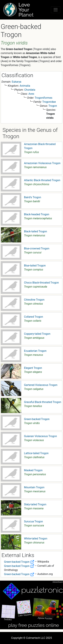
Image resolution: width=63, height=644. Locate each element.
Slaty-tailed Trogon (35, 504)
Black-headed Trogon (37, 214)
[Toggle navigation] (56, 10)
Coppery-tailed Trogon (37, 334)
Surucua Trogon (33, 521)
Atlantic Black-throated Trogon (42, 180)
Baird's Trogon (33, 197)
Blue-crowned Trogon (37, 248)
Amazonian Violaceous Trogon (42, 163)
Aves (31, 94)
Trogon (53, 106)
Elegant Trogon (33, 368)
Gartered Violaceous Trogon (41, 385)
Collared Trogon (34, 317)
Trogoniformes (44, 98)
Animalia (25, 86)
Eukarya (16, 82)
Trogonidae (49, 102)
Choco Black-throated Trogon (41, 283)
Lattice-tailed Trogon (36, 453)
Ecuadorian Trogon (35, 351)
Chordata (30, 90)
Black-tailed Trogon (36, 231)
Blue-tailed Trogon (35, 266)
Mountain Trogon (34, 487)
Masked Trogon (33, 470)
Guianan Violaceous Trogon (40, 436)
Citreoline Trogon (34, 300)
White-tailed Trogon (36, 539)
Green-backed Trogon (37, 419)
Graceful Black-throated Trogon (43, 402)
